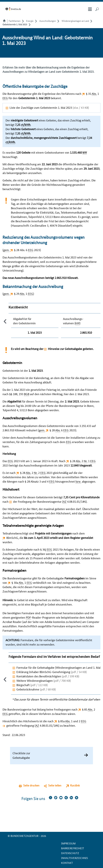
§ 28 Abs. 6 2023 (27, 250)
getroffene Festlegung (20, 725)
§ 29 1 (24, 293)
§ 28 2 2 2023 (36, 473)
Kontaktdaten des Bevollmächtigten (48, 676)
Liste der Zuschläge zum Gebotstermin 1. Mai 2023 (49, 107)
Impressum (68, 843)
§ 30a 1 (22, 582)
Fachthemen (15, 21)
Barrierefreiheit (73, 848)
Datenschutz (70, 853)
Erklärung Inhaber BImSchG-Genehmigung (52, 672)
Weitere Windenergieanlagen (44, 680)
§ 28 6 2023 (62, 430)
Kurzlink (75, 785)
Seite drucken (31, 785)
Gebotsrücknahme (36, 689)
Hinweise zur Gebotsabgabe (65, 349)
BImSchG (12, 538)
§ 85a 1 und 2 (72, 721)
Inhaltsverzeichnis (75, 858)
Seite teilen (55, 785)
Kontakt (67, 863)
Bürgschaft (32, 685)
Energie (30, 21)
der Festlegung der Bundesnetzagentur (37, 501)
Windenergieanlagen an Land (75, 21)
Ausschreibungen (48, 21)
